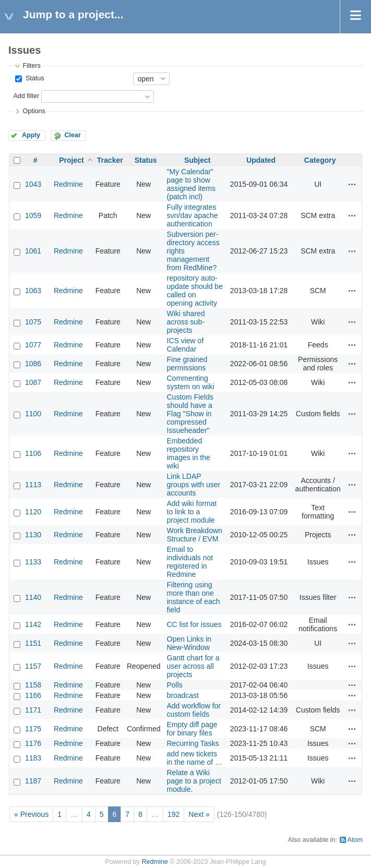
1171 (33, 710)
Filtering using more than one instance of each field (194, 597)
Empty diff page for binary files (192, 729)
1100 (33, 414)
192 (173, 814)
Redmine (68, 184)
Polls (175, 685)
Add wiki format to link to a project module (192, 512)
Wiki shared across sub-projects (186, 322)
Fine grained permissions (187, 364)
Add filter (26, 96)
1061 (33, 251)
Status (34, 78)
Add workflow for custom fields (194, 710)
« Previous (31, 814)
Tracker (110, 160)
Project (71, 160)
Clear (73, 135)
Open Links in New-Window (189, 643)
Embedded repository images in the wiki (189, 453)
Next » (199, 814)
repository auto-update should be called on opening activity (195, 291)
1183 (33, 758)
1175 (33, 729)
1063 (33, 291)
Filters (31, 66)
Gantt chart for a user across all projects (193, 666)
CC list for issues (194, 624)
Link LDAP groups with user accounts (194, 485)
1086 (33, 364)
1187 (33, 781)
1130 (33, 535)
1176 (33, 743)
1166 (33, 695)
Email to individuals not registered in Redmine (190, 562)
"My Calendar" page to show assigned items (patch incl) (191, 184)
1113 (33, 485)
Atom (355, 840)
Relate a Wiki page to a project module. (194, 781)
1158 (33, 685)
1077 (33, 345)
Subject (198, 160)
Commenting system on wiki (191, 382)
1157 (33, 666)
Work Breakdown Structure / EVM (195, 535)
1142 (33, 624)
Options (34, 111)
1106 (33, 453)
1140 (33, 597)
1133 (33, 562)
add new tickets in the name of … (195, 758)
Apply (31, 135)
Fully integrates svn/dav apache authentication (193, 215)
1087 (33, 382)
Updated (261, 160)
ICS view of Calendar (185, 345)
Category (320, 160)
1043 (33, 184)
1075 (33, 322)
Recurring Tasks (193, 743)
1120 (33, 512)
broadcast (183, 695)
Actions (352, 184)
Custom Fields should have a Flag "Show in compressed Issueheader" (190, 414)
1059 (33, 215)
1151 (33, 643)
